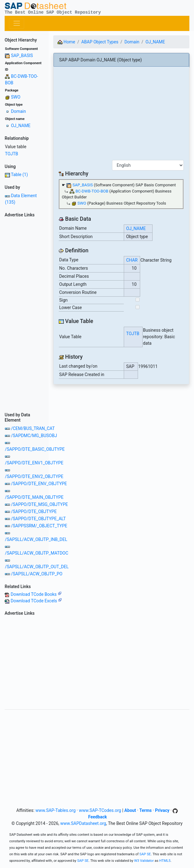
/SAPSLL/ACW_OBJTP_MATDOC (37, 553)
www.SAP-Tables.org (56, 810)
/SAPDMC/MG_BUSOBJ (34, 436)
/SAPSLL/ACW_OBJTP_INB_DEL (36, 539)
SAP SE (145, 854)
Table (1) (19, 175)
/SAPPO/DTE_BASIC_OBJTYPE (35, 449)
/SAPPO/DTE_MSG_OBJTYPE (39, 504)
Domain (18, 111)
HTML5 (165, 861)
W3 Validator (144, 861)
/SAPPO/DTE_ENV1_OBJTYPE (34, 463)
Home (66, 42)
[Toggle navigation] (17, 23)
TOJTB (12, 154)
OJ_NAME (21, 126)
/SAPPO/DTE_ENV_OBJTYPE (39, 484)
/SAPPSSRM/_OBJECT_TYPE (39, 526)
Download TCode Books (36, 594)
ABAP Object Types (100, 42)
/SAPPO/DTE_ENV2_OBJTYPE (34, 476)
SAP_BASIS (22, 55)
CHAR (132, 260)
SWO (15, 97)
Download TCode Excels (36, 601)
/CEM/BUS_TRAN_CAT (33, 428)
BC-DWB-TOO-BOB (92, 191)
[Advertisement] (24, 313)
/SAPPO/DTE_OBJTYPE (34, 511)
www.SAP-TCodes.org (100, 810)
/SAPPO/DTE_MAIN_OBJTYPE (34, 497)
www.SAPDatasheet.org (83, 823)
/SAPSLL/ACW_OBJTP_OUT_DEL (37, 567)
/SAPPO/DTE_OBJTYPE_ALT (38, 519)
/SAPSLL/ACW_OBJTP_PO (37, 574)
